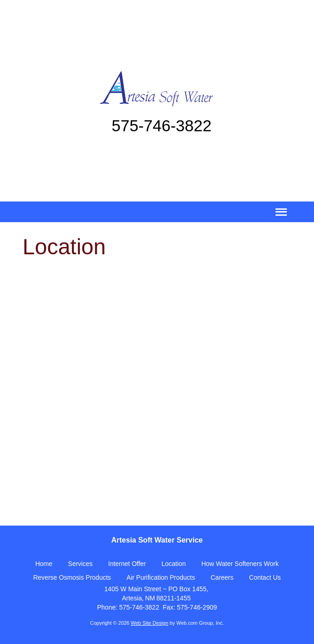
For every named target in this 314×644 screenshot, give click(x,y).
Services (80, 564)
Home (44, 564)
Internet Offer (127, 564)
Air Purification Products (161, 577)
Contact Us (265, 577)
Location (174, 564)
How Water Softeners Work (240, 564)
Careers (222, 577)
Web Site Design (149, 623)
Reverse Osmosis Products (72, 577)
